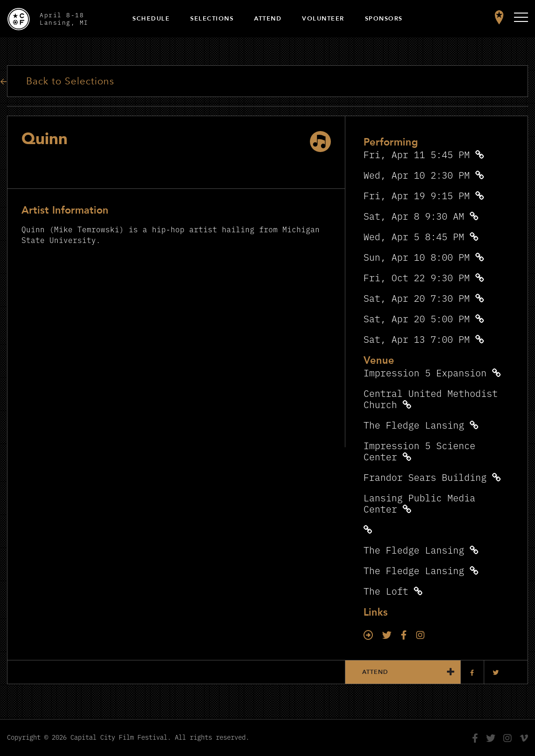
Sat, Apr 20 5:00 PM (417, 318)
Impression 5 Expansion (425, 372)
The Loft (386, 591)
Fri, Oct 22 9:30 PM (417, 277)
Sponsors (384, 19)
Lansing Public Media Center (419, 503)
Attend (268, 19)
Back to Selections (70, 81)
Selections (212, 19)
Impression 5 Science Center (419, 451)
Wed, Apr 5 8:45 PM (414, 236)
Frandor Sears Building (425, 477)
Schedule (151, 19)
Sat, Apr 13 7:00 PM (417, 339)
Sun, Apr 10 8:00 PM (417, 257)
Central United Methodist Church (431, 399)
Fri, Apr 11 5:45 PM (417, 154)
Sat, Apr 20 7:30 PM (417, 298)
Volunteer (323, 19)
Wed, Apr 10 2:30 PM (417, 175)
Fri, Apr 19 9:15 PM (417, 195)
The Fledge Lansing (414, 425)
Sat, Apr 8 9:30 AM (414, 216)
